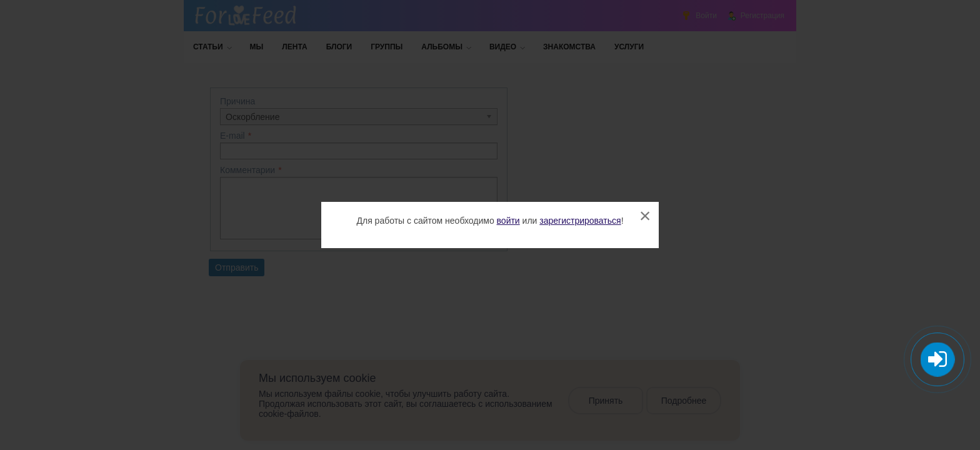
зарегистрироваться (580, 221)
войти (508, 221)
